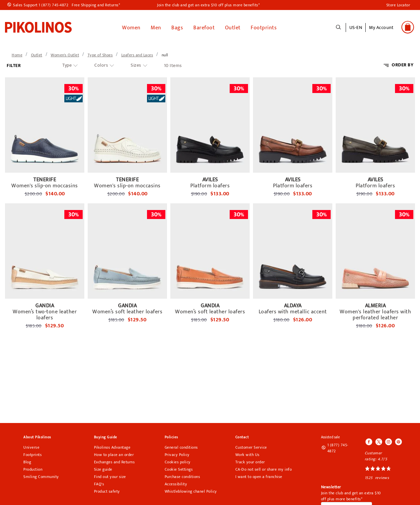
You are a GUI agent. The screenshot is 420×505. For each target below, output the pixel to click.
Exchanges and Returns (114, 461)
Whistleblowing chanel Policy (191, 490)
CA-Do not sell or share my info (264, 468)
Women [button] (131, 26)
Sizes (136, 64)
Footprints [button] (264, 26)
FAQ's (99, 483)
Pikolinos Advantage (112, 446)
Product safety (107, 490)
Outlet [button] (233, 26)
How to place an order (114, 453)
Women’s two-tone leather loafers (45, 314)
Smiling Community (41, 475)
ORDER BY (402, 63)
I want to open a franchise (259, 475)
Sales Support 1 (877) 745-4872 (41, 5)
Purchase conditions (182, 475)
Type (67, 64)
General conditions (181, 446)
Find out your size (110, 475)
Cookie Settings (179, 468)
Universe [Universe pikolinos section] (31, 446)
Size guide (103, 468)
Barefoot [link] (204, 26)
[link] (38, 26)
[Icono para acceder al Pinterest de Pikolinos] (398, 441)
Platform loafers (210, 185)
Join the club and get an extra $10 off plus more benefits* (208, 5)
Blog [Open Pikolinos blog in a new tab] (27, 461)
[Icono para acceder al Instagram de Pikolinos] (388, 441)
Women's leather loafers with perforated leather (375, 314)
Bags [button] (177, 26)
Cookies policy (178, 461)
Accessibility (176, 483)
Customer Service (251, 446)
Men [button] (156, 26)
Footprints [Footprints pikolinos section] (32, 453)
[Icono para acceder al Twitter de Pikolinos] (379, 441)
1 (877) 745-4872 (338, 447)
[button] (381, 30)
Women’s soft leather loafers (127, 311)
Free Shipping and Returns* (96, 5)
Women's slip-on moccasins (45, 185)
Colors (101, 64)
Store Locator (398, 5)
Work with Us (247, 453)
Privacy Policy (177, 453)
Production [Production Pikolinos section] (33, 468)
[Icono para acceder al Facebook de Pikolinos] (369, 441)
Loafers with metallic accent (293, 311)
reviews (382, 476)
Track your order (250, 461)
